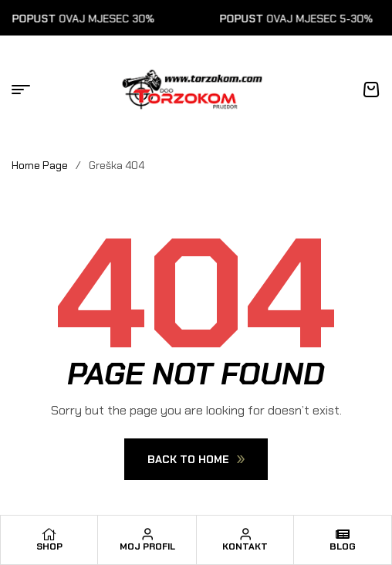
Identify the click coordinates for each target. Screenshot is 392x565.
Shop (49, 546)
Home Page (40, 165)
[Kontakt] (245, 534)
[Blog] (343, 534)
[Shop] (49, 534)
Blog (343, 546)
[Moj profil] (147, 534)
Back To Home (196, 459)
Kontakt (245, 546)
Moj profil (147, 546)
